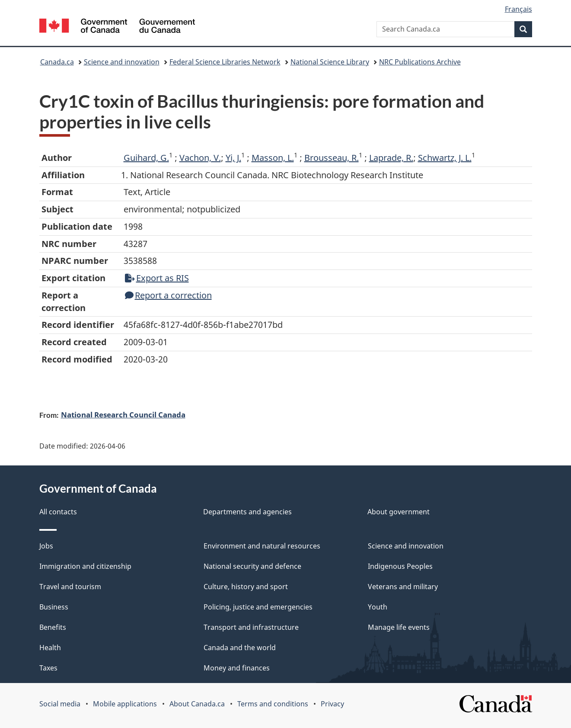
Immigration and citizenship (85, 566)
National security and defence (252, 566)
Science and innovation (122, 62)
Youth (378, 607)
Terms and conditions (273, 704)
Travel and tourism (70, 587)
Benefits (53, 627)
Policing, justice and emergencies (258, 607)
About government (399, 512)
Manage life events (399, 627)
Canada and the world (240, 648)
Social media (60, 704)
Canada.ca (57, 62)
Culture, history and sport (246, 587)
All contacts (58, 512)
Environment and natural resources (262, 546)
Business (54, 607)
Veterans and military (403, 587)
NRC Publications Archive (420, 62)
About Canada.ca (197, 704)
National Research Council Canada (123, 414)
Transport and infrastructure (251, 627)
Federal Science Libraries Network (225, 62)
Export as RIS (157, 278)
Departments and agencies (247, 512)
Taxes (48, 668)
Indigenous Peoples (400, 566)
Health (50, 648)
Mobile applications (125, 704)
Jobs (46, 546)
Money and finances (237, 668)
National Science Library (330, 62)
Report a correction (168, 295)
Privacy (332, 704)
